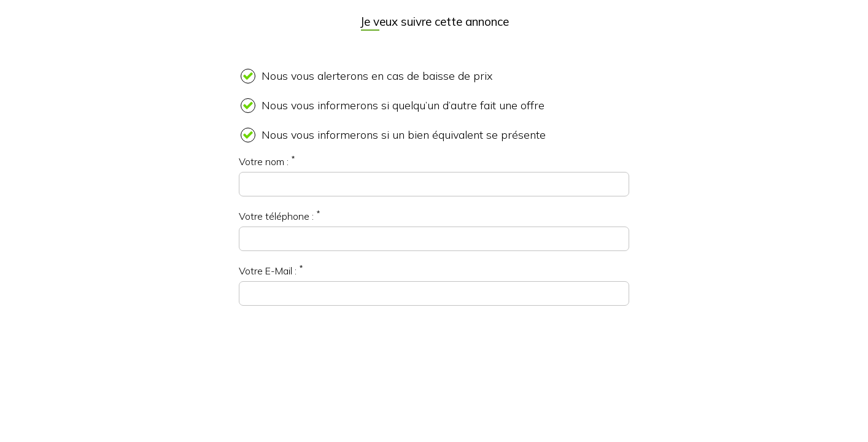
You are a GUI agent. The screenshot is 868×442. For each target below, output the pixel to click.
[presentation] (434, 352)
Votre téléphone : (276, 216)
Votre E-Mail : (268, 271)
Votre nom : (264, 161)
